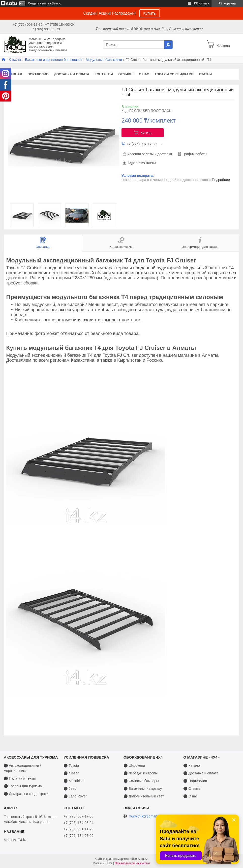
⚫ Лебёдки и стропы (141, 773)
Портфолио (38, 74)
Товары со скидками (174, 74)
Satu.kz (143, 859)
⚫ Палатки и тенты (20, 778)
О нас (144, 74)
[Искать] (168, 45)
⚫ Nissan (71, 773)
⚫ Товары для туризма (23, 786)
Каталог (15, 60)
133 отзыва (201, 3)
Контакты (104, 74)
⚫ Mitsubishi (74, 781)
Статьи (206, 74)
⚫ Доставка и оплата (201, 773)
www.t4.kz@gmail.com (147, 816)
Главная (14, 74)
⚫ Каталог (192, 766)
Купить (150, 13)
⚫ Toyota (71, 766)
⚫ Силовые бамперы (141, 781)
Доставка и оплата (72, 74)
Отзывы (126, 74)
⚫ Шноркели (134, 766)
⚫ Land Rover (75, 796)
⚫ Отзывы (192, 789)
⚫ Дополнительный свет (144, 796)
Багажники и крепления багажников (54, 60)
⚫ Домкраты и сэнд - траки (26, 794)
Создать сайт (37, 3)
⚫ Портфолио (195, 781)
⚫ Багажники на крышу (143, 789)
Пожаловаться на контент (133, 863)
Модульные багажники (104, 60)
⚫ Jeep (70, 789)
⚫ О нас (190, 796)
